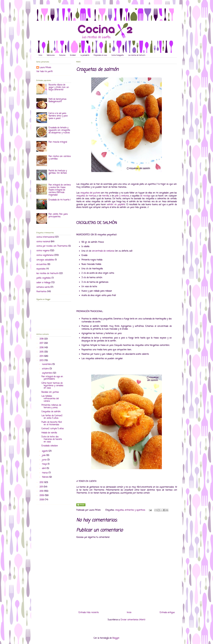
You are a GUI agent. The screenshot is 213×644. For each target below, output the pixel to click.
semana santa (43, 287)
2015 (42, 352)
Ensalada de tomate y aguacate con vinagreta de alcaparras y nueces (59, 130)
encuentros (41, 265)
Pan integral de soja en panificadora (52, 378)
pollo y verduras (122, 196)
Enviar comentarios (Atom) (133, 620)
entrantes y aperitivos (135, 510)
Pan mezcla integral (58, 142)
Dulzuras (62, 55)
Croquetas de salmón (51, 412)
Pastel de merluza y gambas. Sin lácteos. (58, 172)
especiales (41, 269)
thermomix (41, 292)
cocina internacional (45, 237)
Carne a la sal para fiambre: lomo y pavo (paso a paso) (58, 116)
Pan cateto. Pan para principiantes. (58, 216)
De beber (73, 55)
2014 (42, 356)
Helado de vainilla (49, 433)
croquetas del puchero (90, 193)
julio (44, 455)
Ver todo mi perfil (44, 72)
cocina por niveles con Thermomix (52, 246)
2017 (42, 343)
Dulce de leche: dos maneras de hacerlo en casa (52, 439)
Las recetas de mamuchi (137, 55)
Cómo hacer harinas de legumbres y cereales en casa (52, 386)
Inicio (40, 55)
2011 (42, 487)
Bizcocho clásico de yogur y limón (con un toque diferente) (59, 87)
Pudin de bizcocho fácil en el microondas (52, 423)
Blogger (116, 638)
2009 (42, 496)
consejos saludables (45, 260)
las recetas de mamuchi (47, 274)
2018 (42, 339)
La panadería (85, 55)
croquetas (119, 510)
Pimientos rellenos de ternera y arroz (51, 406)
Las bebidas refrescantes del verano (50, 399)
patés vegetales (44, 278)
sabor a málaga (43, 283)
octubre (46, 369)
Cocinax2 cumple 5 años (53, 429)
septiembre (48, 373)
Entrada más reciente (89, 613)
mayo (45, 464)
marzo (45, 473)
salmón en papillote (116, 205)
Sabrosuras (51, 55)
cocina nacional (43, 242)
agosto (45, 451)
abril (44, 468)
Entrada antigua (167, 613)
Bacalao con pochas (50, 392)
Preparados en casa (100, 55)
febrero (46, 477)
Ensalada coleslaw (50, 446)
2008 (42, 500)
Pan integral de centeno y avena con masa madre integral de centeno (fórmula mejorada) (60, 190)
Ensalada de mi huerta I (59, 200)
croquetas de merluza (86, 196)
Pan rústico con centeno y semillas (60, 158)
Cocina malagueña (118, 55)
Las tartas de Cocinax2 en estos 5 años (52, 417)
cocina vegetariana (45, 255)
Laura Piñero (45, 68)
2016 (42, 348)
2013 (42, 361)
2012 (42, 483)
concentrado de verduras (103, 251)
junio (45, 460)
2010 (42, 491)
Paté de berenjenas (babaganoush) (57, 101)
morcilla (105, 196)
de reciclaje (145, 196)
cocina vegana (43, 251)
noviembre (47, 364)
